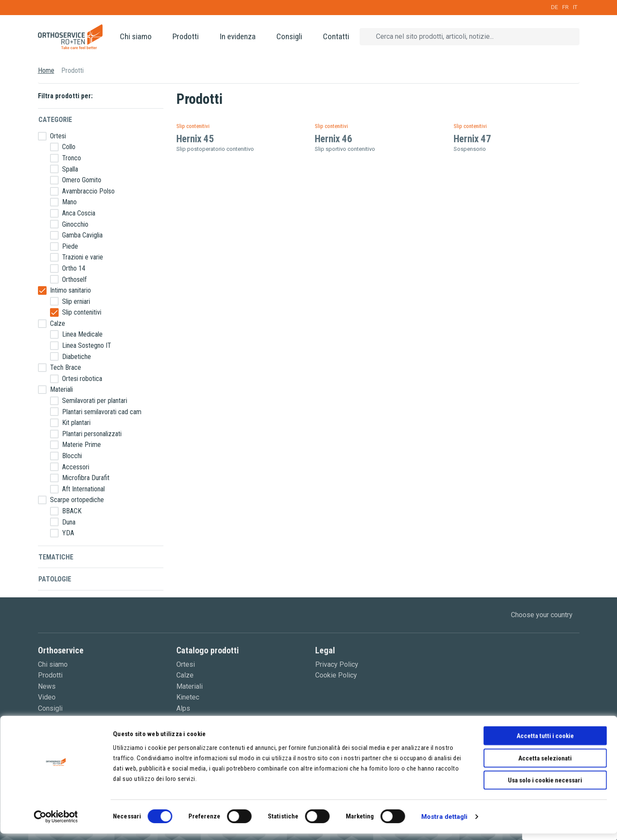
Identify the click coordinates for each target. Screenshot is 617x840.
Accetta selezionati (545, 765)
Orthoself (74, 279)
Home (46, 70)
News (47, 686)
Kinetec (188, 697)
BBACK (72, 511)
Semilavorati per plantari (95, 401)
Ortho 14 (74, 268)
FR (565, 7)
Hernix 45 (195, 139)
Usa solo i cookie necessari (545, 787)
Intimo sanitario (70, 290)
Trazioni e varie (83, 257)
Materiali (61, 389)
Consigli (289, 36)
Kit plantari (76, 423)
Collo (69, 147)
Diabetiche (77, 357)
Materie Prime (81, 445)
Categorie (55, 120)
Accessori (76, 467)
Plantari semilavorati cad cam (102, 412)
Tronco (72, 158)
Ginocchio (75, 224)
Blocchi (72, 456)
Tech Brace (66, 367)
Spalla (70, 169)
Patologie (55, 579)
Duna (69, 522)
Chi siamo (136, 36)
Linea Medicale (82, 334)
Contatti (336, 36)
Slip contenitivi (82, 312)
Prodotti (186, 36)
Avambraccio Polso (88, 191)
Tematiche (56, 557)
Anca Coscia (79, 213)
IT (575, 7)
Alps (183, 708)
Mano (69, 202)
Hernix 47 (472, 139)
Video (47, 697)
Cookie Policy (336, 675)
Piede (70, 246)
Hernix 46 (334, 139)
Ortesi (58, 136)
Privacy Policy (337, 664)
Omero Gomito (82, 180)
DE (554, 7)
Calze (58, 323)
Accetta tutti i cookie (545, 742)
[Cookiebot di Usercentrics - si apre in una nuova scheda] (56, 823)
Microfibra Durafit (86, 478)
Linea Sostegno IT (87, 345)
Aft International (83, 489)
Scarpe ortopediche (77, 500)
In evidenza (238, 36)
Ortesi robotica (82, 379)
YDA (68, 533)
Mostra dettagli (445, 823)
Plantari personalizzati (92, 434)
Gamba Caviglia (82, 235)
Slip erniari (76, 301)
